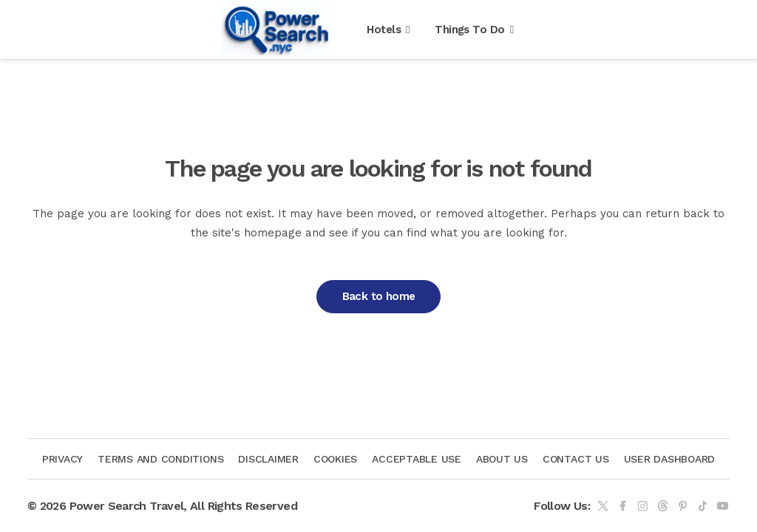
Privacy (62, 459)
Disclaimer (268, 459)
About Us (502, 459)
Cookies (335, 459)
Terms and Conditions (160, 459)
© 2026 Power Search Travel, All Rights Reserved (162, 506)
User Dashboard (670, 459)
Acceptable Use (417, 459)
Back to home (379, 296)
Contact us (576, 459)
